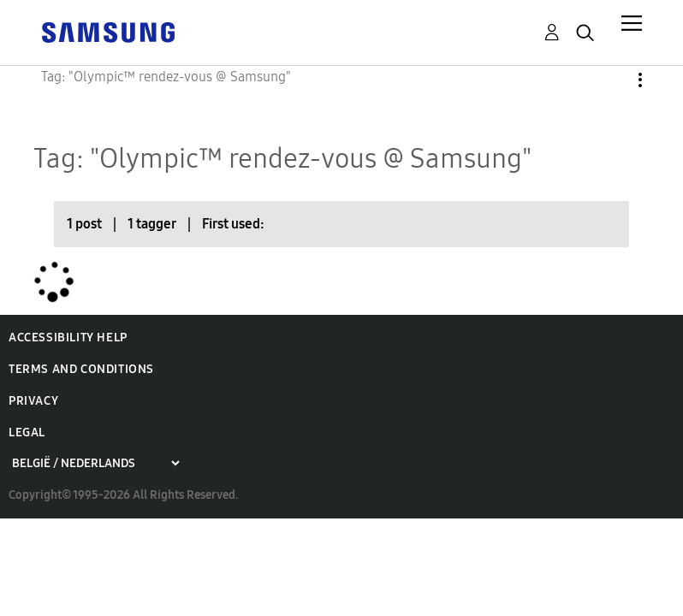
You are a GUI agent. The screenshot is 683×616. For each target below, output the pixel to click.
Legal (27, 432)
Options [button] (611, 80)
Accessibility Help (68, 338)
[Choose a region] (95, 463)
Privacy (33, 401)
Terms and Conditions (81, 369)
